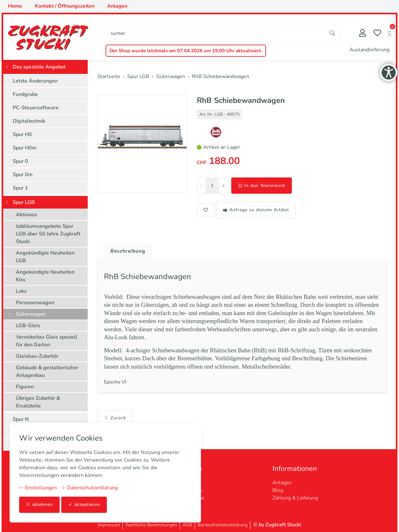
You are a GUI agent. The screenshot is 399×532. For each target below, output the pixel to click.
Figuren (25, 387)
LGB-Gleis (28, 326)
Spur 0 (20, 161)
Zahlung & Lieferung (295, 498)
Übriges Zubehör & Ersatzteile (38, 402)
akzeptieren (84, 505)
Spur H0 (22, 134)
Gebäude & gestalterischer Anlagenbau (47, 371)
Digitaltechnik (29, 121)
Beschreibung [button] (129, 251)
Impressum (109, 525)
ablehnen (39, 505)
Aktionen (26, 215)
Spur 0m (23, 175)
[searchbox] (215, 33)
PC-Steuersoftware (36, 108)
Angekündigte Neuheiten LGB (45, 257)
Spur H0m (25, 148)
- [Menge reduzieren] (201, 186)
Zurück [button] (115, 417)
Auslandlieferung (369, 50)
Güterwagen (31, 314)
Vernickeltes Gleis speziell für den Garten (47, 341)
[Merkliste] (377, 34)
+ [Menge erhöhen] (224, 186)
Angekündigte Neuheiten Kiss (45, 276)
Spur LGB (24, 202)
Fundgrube (25, 94)
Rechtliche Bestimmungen (151, 525)
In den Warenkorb (262, 186)
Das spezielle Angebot (39, 67)
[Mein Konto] (362, 34)
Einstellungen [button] (38, 488)
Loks (21, 291)
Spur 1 (20, 188)
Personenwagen (35, 303)
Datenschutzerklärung (89, 488)
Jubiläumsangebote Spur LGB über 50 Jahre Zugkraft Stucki (48, 234)
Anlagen (282, 483)
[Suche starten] (332, 33)
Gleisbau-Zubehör (37, 356)
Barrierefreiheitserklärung (223, 525)
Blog (278, 490)
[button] (390, 34)
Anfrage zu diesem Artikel (256, 210)
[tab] (126, 249)
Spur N (21, 419)
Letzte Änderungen (35, 81)
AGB (187, 525)
